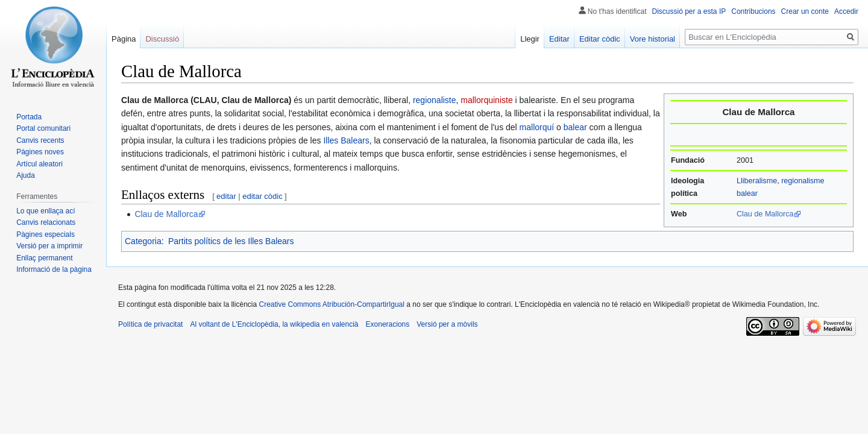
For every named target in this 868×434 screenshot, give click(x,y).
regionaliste (435, 100)
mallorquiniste (486, 100)
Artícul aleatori (39, 164)
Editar (559, 39)
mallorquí (537, 127)
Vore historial (653, 39)
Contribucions (753, 11)
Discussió (162, 39)
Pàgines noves (40, 152)
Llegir (530, 39)
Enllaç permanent (44, 258)
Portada (29, 117)
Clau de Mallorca (765, 214)
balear (575, 127)
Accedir (846, 11)
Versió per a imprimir (49, 246)
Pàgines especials (46, 234)
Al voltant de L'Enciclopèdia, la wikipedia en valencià (274, 324)
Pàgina (124, 39)
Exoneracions (388, 324)
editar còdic (262, 196)
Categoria (143, 241)
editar (226, 196)
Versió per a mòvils (447, 324)
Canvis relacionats (46, 222)
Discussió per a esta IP (689, 11)
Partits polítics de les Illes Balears (231, 241)
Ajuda (26, 175)
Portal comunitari (43, 128)
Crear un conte (805, 11)
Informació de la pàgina (54, 269)
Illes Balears (346, 140)
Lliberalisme (757, 181)
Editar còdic (600, 39)
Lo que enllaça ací (46, 211)
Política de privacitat (150, 324)
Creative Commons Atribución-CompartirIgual (331, 304)
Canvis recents (40, 140)
